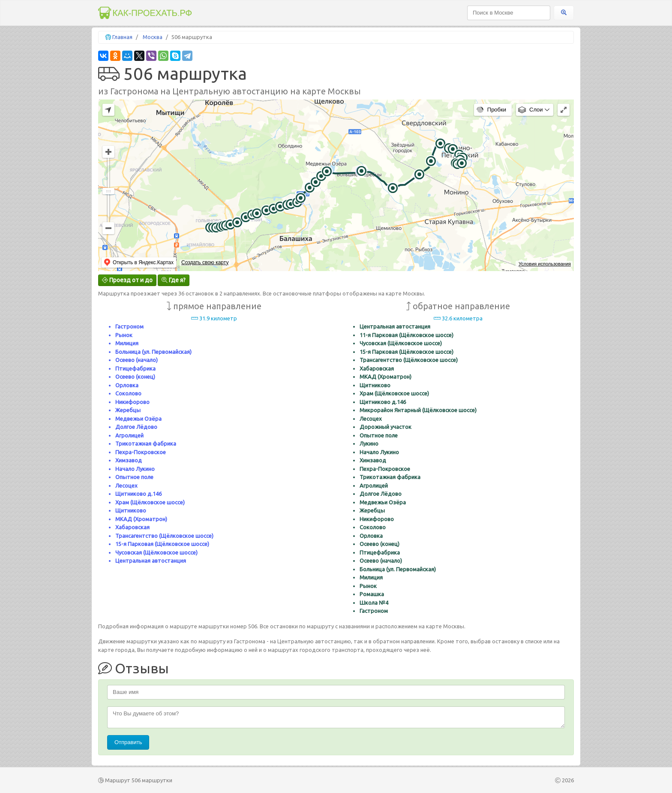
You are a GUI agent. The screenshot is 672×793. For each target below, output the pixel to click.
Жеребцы (128, 410)
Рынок (124, 335)
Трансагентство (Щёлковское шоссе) (164, 536)
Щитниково (131, 510)
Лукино (369, 443)
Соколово (128, 393)
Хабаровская (132, 527)
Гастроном (129, 326)
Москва (153, 37)
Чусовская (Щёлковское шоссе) (156, 552)
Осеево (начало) (136, 360)
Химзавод (129, 460)
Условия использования (545, 264)
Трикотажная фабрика (146, 443)
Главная (122, 37)
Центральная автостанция (151, 561)
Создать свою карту (205, 262)
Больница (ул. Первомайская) (153, 352)
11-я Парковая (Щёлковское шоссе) (406, 335)
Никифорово (132, 402)
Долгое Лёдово (136, 427)
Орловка (127, 385)
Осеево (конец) (135, 377)
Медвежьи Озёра (138, 419)
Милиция (127, 343)
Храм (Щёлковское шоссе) (150, 502)
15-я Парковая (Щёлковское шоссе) (162, 544)
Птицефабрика (135, 368)
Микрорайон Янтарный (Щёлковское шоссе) (418, 410)
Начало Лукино (135, 469)
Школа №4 (374, 603)
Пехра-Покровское (141, 452)
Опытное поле (134, 477)
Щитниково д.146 (138, 494)
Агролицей (129, 435)
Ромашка (372, 594)
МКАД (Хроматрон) (141, 519)
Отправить (128, 742)
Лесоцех (126, 485)
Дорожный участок (385, 427)
